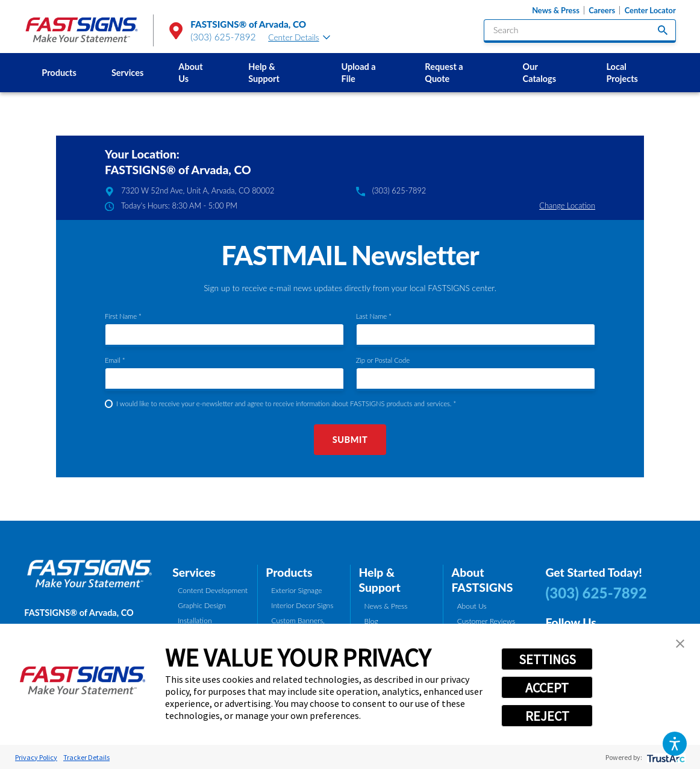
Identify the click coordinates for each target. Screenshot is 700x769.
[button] (675, 744)
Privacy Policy (36, 757)
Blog (371, 621)
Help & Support (264, 72)
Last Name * (374, 316)
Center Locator (650, 10)
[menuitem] (59, 72)
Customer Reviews (486, 621)
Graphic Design (202, 605)
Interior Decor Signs (302, 605)
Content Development (213, 590)
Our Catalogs (540, 72)
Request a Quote (444, 72)
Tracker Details (86, 757)
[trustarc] (665, 757)
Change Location (567, 206)
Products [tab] (289, 572)
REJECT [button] (547, 716)
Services (127, 73)
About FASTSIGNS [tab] (483, 580)
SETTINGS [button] (547, 659)
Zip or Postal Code (383, 360)
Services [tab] (194, 572)
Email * (115, 360)
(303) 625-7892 (223, 37)
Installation (195, 620)
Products (59, 73)
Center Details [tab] (299, 37)
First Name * (123, 316)
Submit (350, 440)
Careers (602, 10)
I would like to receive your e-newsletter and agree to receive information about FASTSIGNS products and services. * (286, 403)
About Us (190, 72)
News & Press (556, 10)
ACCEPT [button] (547, 688)
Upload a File (359, 72)
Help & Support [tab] (379, 580)
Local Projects (622, 72)
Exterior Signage (296, 590)
